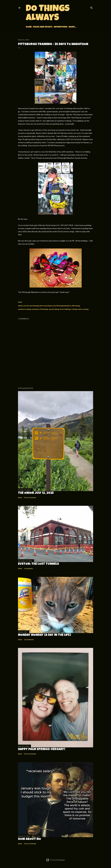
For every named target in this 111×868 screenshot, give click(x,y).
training (74, 309)
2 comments (28, 568)
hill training (76, 306)
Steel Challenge (65, 309)
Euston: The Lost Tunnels (38, 564)
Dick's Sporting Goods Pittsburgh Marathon (55, 306)
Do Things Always (48, 14)
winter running (83, 309)
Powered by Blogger (55, 860)
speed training (54, 309)
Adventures (61, 27)
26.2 (25, 306)
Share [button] (20, 302)
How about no (29, 839)
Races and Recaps (43, 27)
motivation (36, 309)
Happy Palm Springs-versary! (42, 749)
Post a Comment (30, 498)
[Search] (92, 7)
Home (29, 27)
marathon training (24, 309)
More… (73, 27)
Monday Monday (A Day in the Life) (45, 635)
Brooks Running (33, 306)
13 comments (29, 640)
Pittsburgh (44, 309)
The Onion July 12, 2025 (36, 493)
